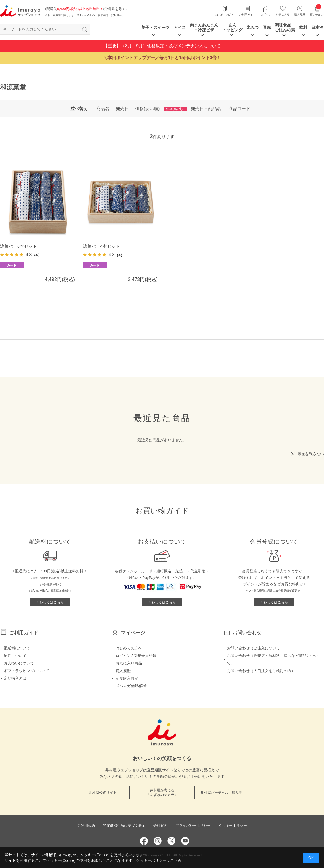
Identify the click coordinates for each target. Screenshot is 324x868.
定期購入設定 (127, 678)
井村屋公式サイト (103, 793)
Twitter (171, 841)
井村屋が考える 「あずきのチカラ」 (162, 792)
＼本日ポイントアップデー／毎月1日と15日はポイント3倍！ (162, 58)
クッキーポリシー (233, 825)
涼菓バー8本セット (18, 246)
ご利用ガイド (247, 15)
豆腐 (267, 27)
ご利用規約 (86, 825)
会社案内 (160, 825)
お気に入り (283, 15)
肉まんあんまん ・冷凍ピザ (204, 27)
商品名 (103, 109)
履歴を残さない (311, 454)
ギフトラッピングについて (26, 671)
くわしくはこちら (50, 602)
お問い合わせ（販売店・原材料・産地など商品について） (272, 659)
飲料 (303, 27)
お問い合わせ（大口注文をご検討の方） (261, 671)
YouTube (185, 841)
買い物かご (317, 11)
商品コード (239, 109)
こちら (176, 860)
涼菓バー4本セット (101, 246)
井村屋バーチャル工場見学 (221, 793)
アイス (180, 27)
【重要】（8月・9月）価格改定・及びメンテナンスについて (162, 46)
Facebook (144, 841)
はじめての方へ (225, 15)
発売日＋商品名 (206, 109)
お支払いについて (19, 663)
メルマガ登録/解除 (131, 686)
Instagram (158, 841)
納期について (15, 656)
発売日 (122, 109)
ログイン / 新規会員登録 (136, 656)
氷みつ (253, 27)
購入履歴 (300, 15)
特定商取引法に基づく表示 (124, 825)
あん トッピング (232, 27)
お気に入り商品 (129, 663)
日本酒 (317, 27)
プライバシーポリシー (193, 825)
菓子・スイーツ (155, 27)
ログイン (266, 15)
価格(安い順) (148, 109)
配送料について (17, 648)
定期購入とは (15, 678)
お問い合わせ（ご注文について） (255, 648)
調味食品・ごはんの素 (285, 27)
